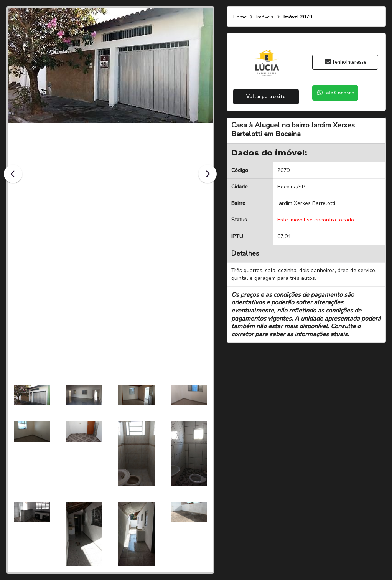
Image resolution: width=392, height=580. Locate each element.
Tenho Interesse (345, 62)
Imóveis (265, 17)
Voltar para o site (266, 97)
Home (240, 17)
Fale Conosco (335, 93)
